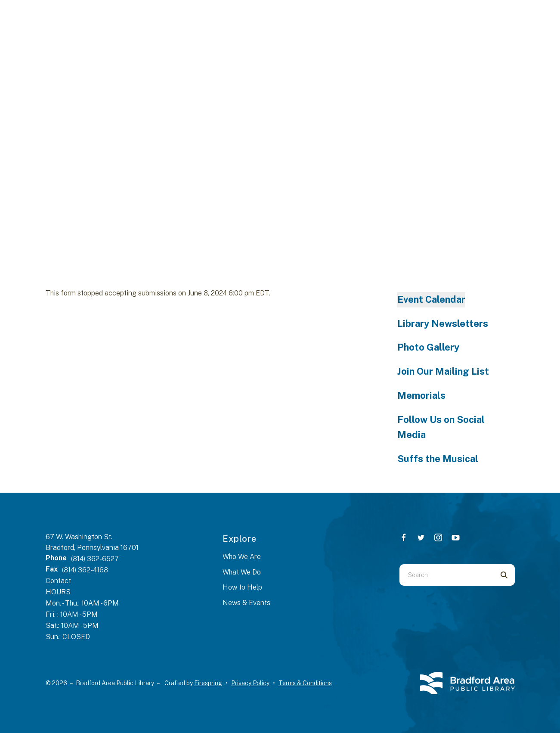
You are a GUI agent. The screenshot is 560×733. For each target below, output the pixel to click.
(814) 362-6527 (95, 559)
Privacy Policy (250, 683)
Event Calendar (431, 299)
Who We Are (242, 557)
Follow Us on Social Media (441, 427)
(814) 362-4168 (85, 570)
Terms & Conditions (305, 683)
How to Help (242, 587)
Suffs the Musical (438, 459)
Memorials (421, 395)
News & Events (246, 603)
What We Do (242, 572)
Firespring (208, 683)
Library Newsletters (443, 323)
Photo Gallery (428, 347)
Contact (58, 581)
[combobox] (446, 575)
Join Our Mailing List (443, 371)
